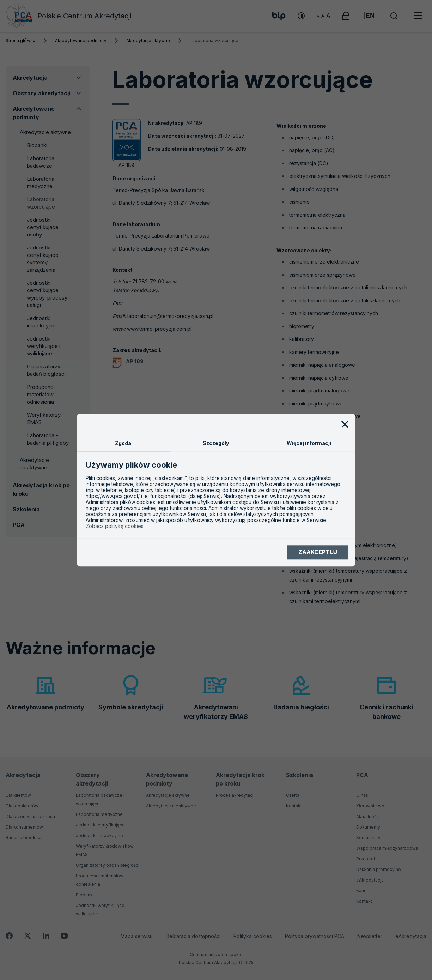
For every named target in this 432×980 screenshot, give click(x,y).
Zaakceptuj (318, 552)
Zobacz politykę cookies (115, 526)
